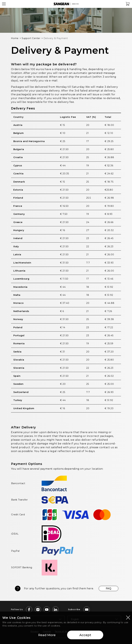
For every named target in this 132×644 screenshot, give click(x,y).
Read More (47, 635)
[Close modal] (128, 618)
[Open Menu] (4, 4)
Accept (85, 635)
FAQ (109, 588)
